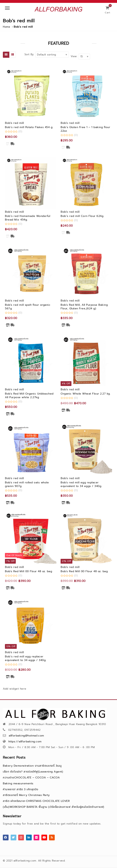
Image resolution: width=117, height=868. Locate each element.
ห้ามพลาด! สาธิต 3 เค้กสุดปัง (21, 789)
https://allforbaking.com (25, 742)
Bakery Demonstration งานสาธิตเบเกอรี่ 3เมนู (32, 766)
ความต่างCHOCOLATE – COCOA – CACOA (31, 778)
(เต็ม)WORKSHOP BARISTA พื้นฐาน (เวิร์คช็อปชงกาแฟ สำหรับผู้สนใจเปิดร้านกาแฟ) (54, 807)
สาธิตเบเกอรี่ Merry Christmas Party (26, 795)
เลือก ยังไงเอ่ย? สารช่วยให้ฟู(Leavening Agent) (33, 772)
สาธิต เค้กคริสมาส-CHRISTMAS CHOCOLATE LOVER (36, 801)
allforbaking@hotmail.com (26, 736)
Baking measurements (18, 783)
